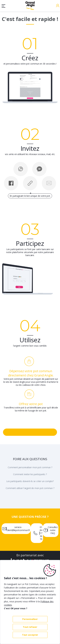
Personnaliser (30, 619)
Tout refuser (30, 627)
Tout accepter (30, 635)
